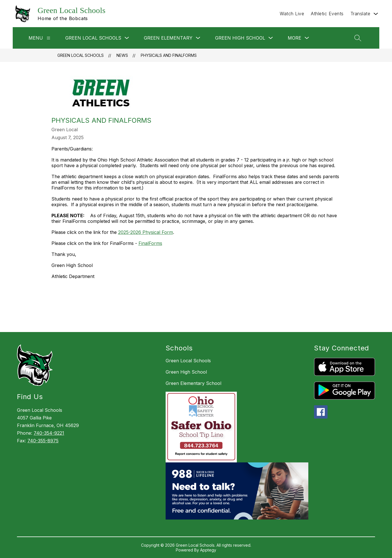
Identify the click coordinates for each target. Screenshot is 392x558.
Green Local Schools (81, 55)
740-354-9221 (49, 433)
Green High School (186, 372)
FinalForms (150, 243)
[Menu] (48, 38)
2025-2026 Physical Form (146, 232)
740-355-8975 (43, 441)
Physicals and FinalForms (169, 55)
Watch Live (292, 14)
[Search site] (358, 38)
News (122, 55)
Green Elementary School (193, 383)
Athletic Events (327, 14)
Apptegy (208, 550)
